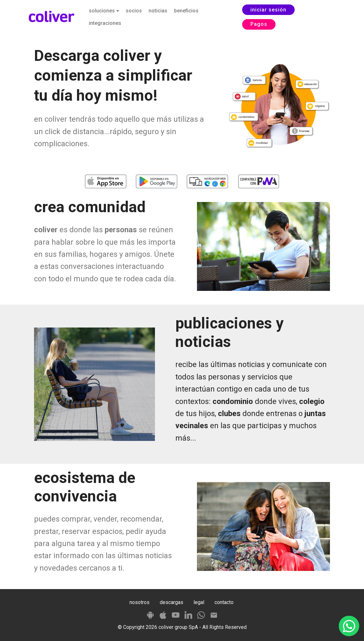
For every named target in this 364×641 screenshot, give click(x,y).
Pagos (259, 24)
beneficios (186, 11)
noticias (158, 11)
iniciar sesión (268, 10)
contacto (224, 602)
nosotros (140, 602)
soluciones (102, 11)
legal (199, 602)
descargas (171, 602)
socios (134, 11)
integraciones (105, 23)
